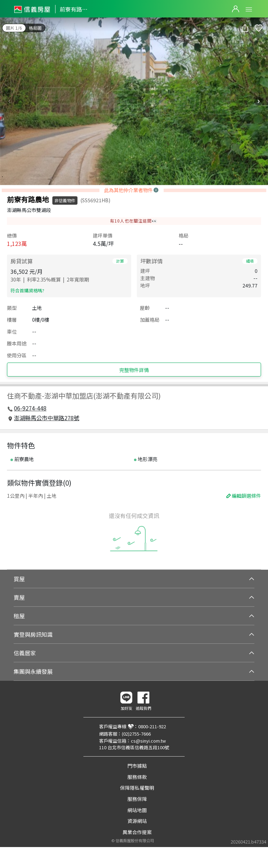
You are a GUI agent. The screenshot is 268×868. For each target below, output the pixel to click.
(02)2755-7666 (136, 734)
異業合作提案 (137, 832)
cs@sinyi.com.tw (148, 741)
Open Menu (249, 9)
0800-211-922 (152, 726)
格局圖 (35, 28)
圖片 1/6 (14, 28)
